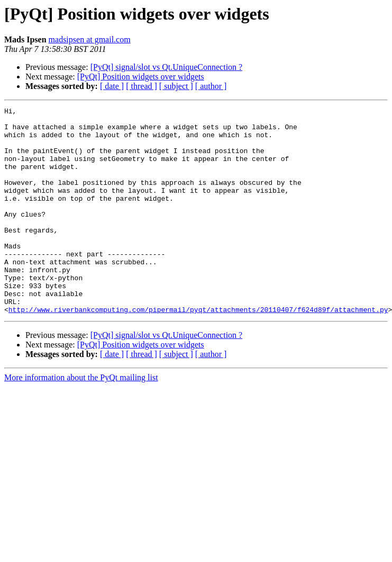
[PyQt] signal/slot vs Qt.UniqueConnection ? (167, 67)
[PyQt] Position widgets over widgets (141, 77)
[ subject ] (176, 86)
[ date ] (112, 86)
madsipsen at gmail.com (90, 39)
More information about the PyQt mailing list (81, 419)
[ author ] (211, 86)
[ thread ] (142, 86)
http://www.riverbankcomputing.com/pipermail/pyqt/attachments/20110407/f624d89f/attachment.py (198, 351)
